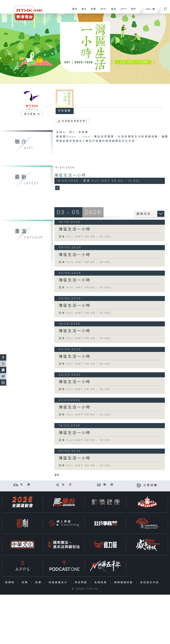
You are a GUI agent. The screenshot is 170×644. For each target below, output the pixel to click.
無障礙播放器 (124, 582)
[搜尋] (165, 8)
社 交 (67, 485)
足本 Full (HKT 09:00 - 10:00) (85, 237)
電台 (83, 11)
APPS (123, 11)
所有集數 (65, 111)
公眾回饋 (151, 485)
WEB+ (103, 11)
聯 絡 (109, 485)
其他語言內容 (150, 582)
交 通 (26, 485)
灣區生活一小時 (70, 175)
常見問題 (82, 582)
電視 (73, 11)
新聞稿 (11, 582)
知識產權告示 (59, 582)
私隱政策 (101, 582)
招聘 (26, 582)
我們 (132, 11)
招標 (39, 582)
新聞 (92, 11)
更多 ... (58, 475)
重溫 (112, 11)
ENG (148, 9)
